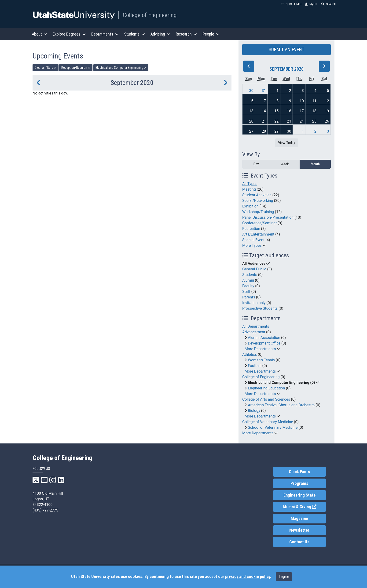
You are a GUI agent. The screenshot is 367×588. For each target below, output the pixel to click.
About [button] (39, 34)
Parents (249, 297)
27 (251, 131)
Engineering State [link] (299, 495)
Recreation (251, 229)
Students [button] (134, 34)
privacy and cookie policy (248, 577)
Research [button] (186, 34)
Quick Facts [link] (299, 472)
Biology (254, 411)
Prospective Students (260, 308)
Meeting (249, 189)
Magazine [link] (299, 519)
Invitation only (254, 303)
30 (251, 91)
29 (276, 131)
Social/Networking (258, 201)
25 (314, 121)
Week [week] (285, 164)
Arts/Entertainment (258, 234)
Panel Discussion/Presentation (268, 217)
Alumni (248, 280)
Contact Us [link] (299, 542)
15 (276, 111)
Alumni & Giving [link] (304, 506)
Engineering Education (266, 388)
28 (264, 131)
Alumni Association (264, 338)
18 (314, 111)
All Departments (256, 326)
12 (327, 101)
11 (314, 101)
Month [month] (315, 164)
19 (327, 111)
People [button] (211, 34)
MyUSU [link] (311, 4)
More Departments (260, 349)
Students (250, 275)
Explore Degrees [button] (69, 34)
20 (251, 121)
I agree (284, 577)
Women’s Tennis (261, 360)
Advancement (254, 332)
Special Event (253, 240)
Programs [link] (299, 483)
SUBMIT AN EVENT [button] (286, 50)
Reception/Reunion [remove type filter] (76, 68)
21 (264, 121)
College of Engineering (150, 15)
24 (302, 121)
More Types (252, 245)
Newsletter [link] (299, 530)
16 (289, 111)
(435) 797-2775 (45, 510)
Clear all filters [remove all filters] (46, 68)
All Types (250, 184)
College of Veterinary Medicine (268, 422)
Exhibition (250, 206)
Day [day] (256, 164)
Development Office (264, 343)
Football (255, 366)
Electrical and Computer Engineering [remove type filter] (121, 68)
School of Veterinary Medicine (273, 427)
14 (264, 111)
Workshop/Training (258, 212)
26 (327, 121)
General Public (254, 269)
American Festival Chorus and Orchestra (281, 405)
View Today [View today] (287, 143)
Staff (246, 292)
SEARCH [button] (329, 4)
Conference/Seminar (259, 223)
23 (289, 121)
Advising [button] (160, 34)
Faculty (248, 286)
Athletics (250, 354)
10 (302, 101)
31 (264, 91)
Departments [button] (105, 34)
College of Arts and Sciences (266, 399)
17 (302, 111)
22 (276, 121)
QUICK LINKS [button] (291, 4)
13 (251, 111)
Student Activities (257, 195)
